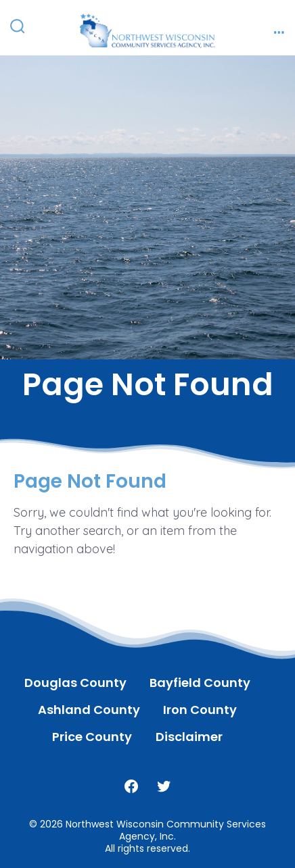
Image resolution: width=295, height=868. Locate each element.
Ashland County (89, 710)
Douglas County (75, 683)
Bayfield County (200, 683)
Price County (92, 737)
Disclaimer (189, 737)
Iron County (200, 710)
